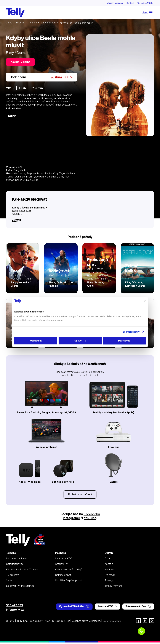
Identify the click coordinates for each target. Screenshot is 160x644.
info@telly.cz (15, 611)
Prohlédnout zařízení (80, 495)
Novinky (109, 571)
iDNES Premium (113, 587)
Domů (9, 23)
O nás (108, 560)
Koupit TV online (21, 62)
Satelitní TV (62, 565)
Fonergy (109, 582)
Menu (147, 13)
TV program (13, 576)
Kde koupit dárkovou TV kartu (22, 571)
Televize (21, 23)
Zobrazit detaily (131, 332)
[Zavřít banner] (145, 301)
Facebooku (92, 515)
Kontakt (127, 3)
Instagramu (71, 519)
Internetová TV (63, 560)
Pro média (110, 576)
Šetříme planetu (64, 576)
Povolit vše (124, 341)
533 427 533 (14, 607)
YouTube (90, 519)
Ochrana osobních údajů (69, 571)
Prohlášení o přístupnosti (69, 582)
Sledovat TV (107, 608)
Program (34, 23)
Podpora (61, 554)
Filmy (45, 23)
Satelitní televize (15, 565)
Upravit (80, 341)
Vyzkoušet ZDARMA (74, 608)
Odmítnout (36, 341)
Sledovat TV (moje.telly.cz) (21, 587)
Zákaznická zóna (110, 3)
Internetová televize (17, 560)
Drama (55, 23)
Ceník (9, 582)
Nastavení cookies (113, 622)
